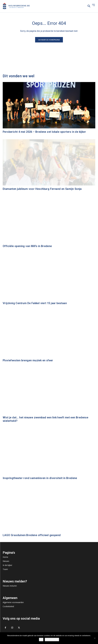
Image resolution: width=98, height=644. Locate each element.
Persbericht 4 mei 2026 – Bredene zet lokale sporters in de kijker (44, 132)
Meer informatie (52, 639)
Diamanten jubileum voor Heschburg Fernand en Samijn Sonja (42, 189)
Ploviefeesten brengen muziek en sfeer (28, 360)
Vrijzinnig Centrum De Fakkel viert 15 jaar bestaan (35, 303)
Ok (41, 639)
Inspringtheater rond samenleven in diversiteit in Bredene (40, 478)
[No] (95, 638)
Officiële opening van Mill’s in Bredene (27, 246)
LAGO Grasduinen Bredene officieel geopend (32, 535)
